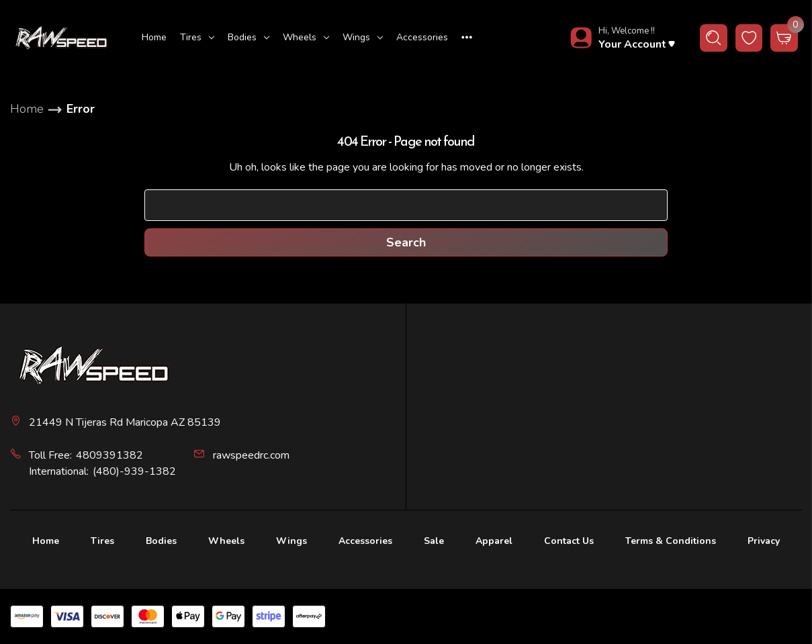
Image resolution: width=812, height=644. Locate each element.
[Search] (714, 38)
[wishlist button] (749, 38)
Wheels (306, 37)
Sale (434, 541)
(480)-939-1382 (134, 471)
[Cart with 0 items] (784, 38)
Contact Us (569, 541)
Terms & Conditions (671, 541)
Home (154, 37)
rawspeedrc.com (251, 455)
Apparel (494, 541)
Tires (197, 37)
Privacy (764, 541)
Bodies (249, 37)
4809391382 (109, 455)
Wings (363, 37)
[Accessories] (422, 38)
